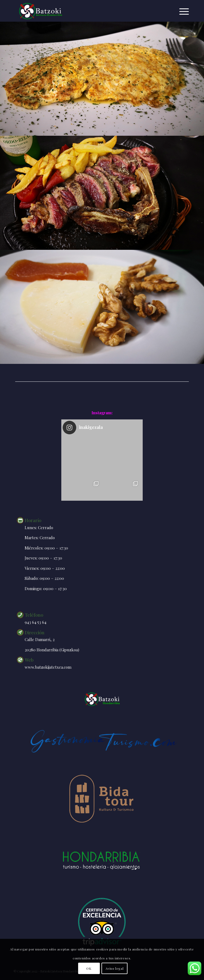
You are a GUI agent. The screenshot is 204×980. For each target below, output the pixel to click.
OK (89, 968)
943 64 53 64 (36, 622)
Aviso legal (115, 968)
